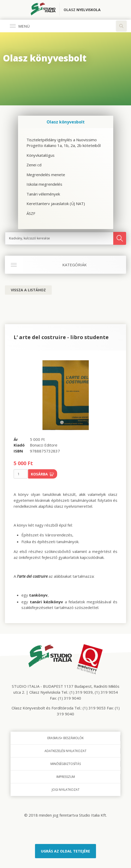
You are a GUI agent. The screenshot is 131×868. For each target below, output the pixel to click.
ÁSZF (31, 213)
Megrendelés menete (46, 175)
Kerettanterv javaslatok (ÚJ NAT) (56, 204)
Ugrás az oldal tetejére (65, 851)
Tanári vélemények (43, 194)
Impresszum (66, 777)
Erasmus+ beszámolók (65, 738)
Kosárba (42, 474)
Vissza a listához (28, 290)
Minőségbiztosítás (66, 764)
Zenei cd (34, 165)
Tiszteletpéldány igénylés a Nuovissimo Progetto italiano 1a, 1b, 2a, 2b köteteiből (64, 143)
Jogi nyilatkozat (66, 790)
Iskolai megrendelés (44, 184)
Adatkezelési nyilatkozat (65, 751)
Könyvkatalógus (41, 155)
